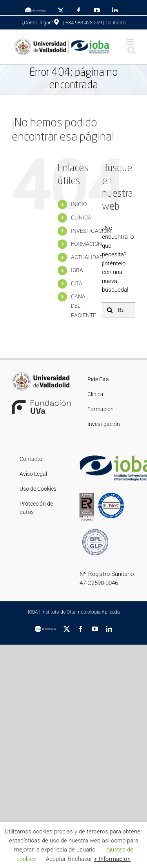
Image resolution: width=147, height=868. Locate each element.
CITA (77, 283)
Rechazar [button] (80, 859)
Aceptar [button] (56, 859)
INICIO (79, 204)
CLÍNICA (81, 217)
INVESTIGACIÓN (91, 231)
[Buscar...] (119, 310)
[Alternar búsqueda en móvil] (131, 50)
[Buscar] (110, 310)
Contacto (115, 23)
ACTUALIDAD (87, 257)
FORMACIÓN (86, 244)
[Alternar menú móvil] (131, 42)
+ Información (112, 859)
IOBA (77, 270)
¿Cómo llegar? (40, 23)
